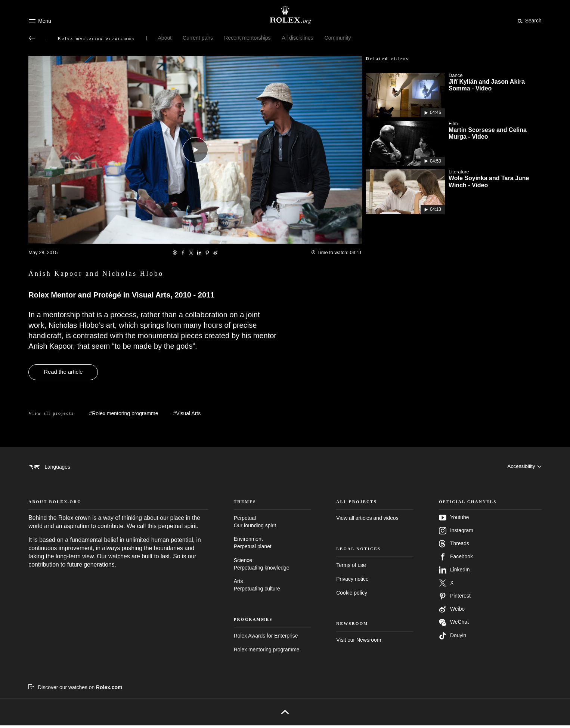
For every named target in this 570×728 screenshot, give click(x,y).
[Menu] (40, 21)
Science (272, 567)
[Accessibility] (524, 467)
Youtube (454, 520)
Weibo (452, 611)
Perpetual (272, 525)
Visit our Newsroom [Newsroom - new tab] (359, 642)
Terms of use (351, 567)
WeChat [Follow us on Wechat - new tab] (454, 625)
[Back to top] (285, 715)
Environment (272, 546)
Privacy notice (352, 581)
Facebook (456, 559)
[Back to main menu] (32, 38)
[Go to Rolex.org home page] (285, 15)
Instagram (456, 533)
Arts (272, 588)
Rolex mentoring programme (267, 652)
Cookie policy (352, 595)
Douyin (453, 638)
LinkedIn (454, 572)
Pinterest (455, 598)
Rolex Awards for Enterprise (266, 638)
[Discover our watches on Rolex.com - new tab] (75, 690)
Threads (454, 546)
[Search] (528, 21)
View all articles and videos (367, 520)
